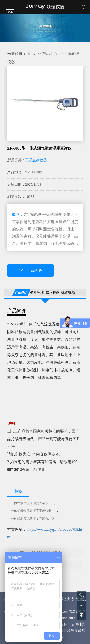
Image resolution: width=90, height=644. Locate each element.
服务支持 (67, 599)
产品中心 (50, 54)
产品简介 (21, 292)
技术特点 (53, 292)
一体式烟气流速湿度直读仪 (30, 503)
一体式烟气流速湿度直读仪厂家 (33, 518)
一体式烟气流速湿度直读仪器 (31, 511)
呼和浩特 (71, 631)
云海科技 (78, 624)
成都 (81, 631)
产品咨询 (30, 270)
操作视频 (68, 292)
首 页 (32, 54)
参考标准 (37, 292)
